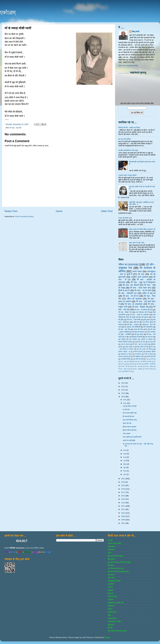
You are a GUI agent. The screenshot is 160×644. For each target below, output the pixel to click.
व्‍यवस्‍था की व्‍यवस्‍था (138, 332)
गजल (147, 359)
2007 (123, 523)
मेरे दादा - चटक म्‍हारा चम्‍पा (141, 288)
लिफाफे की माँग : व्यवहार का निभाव (129, 128)
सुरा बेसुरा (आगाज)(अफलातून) (117, 631)
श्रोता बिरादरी (112, 618)
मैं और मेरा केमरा (149, 369)
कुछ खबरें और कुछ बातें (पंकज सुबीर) (119, 562)
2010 (123, 513)
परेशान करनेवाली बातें (124, 357)
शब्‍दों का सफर (112, 612)
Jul (125, 461)
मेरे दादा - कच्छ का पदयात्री (139, 315)
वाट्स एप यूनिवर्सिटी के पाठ (125, 371)
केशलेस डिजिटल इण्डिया (125, 342)
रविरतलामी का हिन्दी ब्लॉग (116, 603)
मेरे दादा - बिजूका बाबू (140, 307)
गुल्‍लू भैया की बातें (140, 342)
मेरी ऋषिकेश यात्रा (139, 357)
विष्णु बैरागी (136, 32)
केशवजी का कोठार (126, 354)
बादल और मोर (127, 423)
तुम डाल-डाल (152, 342)
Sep (125, 454)
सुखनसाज (111, 625)
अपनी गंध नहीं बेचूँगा (129, 440)
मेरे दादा (141, 274)
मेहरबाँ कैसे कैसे (151, 357)
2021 (123, 479)
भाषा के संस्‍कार (125, 344)
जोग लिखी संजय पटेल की (116, 568)
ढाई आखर (111, 575)
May (125, 464)
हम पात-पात (149, 337)
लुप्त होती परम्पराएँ (138, 359)
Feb (125, 471)
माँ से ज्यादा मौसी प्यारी (130, 413)
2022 (123, 397)
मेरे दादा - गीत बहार (125, 366)
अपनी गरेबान (137, 271)
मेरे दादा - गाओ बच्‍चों (134, 320)
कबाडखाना (111, 550)
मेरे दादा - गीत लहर (138, 366)
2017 (123, 492)
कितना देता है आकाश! (130, 427)
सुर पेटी (110, 628)
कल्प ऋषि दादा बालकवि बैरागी (132, 437)
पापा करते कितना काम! (130, 420)
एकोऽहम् (8, 12)
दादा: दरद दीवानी (142, 362)
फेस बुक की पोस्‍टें (137, 364)
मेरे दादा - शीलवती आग (128, 293)
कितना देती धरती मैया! (130, 430)
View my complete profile (128, 66)
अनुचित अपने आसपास (140, 277)
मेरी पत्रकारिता (148, 327)
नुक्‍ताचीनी (111, 584)
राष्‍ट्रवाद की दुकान (142, 317)
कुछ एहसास (111, 559)
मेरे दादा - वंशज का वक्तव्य (140, 344)
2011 (123, 509)
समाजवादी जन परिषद (114, 622)
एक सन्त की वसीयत (125, 139)
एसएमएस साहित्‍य (151, 352)
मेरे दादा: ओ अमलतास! (134, 304)
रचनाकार (111, 600)
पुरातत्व (128, 364)
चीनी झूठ (153, 359)
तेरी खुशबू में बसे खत (114, 581)
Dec (125, 400)
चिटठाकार (111, 565)
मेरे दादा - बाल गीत (15, 128)
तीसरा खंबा (111, 578)
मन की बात (126, 410)
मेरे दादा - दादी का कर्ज (124, 369)
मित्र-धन (111, 593)
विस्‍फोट (110, 609)
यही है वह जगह (112, 596)
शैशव (109, 615)
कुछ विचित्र (122, 339)
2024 (123, 390)
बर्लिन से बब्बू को (149, 293)
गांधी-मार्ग (136, 322)
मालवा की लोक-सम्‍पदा (140, 329)
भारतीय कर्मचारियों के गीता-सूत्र (128, 150)
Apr (125, 467)
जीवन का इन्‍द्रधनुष (128, 264)
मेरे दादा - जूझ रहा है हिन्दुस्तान (143, 282)
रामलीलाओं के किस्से (136, 337)
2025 (123, 386)
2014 (123, 499)
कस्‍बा (109, 553)
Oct (125, 450)
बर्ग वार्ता (110, 587)
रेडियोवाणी (111, 606)
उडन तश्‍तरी (111, 547)
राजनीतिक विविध (125, 359)
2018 (123, 489)
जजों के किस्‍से (149, 354)
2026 (123, 383)
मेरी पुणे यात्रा (139, 334)
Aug (125, 457)
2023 (123, 393)
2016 (123, 496)
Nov (125, 403)
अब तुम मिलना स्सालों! (130, 406)
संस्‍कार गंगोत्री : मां (124, 352)
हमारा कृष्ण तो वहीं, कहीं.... (137, 243)
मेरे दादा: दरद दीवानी (131, 285)
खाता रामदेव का (130, 347)
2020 (123, 482)
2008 (123, 520)
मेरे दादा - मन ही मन (131, 296)
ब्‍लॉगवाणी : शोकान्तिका (150, 364)
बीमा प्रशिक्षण (133, 339)
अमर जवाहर (127, 434)
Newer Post (11, 211)
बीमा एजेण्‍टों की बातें (143, 347)
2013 (123, 503)
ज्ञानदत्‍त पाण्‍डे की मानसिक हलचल (118, 572)
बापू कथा (147, 320)
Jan (125, 474)
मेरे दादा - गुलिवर (149, 366)
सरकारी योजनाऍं (138, 352)
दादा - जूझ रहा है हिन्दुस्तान (128, 362)
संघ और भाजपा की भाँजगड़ (145, 349)
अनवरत (110, 540)
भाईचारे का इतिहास (147, 339)
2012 (123, 506)
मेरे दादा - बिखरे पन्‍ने (125, 312)
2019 (123, 485)
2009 (123, 516)
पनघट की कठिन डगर (125, 218)
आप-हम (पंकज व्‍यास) (114, 543)
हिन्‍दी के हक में (124, 290)
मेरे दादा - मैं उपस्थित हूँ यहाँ (143, 310)
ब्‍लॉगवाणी (111, 590)
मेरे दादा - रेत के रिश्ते (143, 290)
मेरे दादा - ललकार (133, 325)
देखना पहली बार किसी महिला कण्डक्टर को (142, 229)
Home (59, 211)
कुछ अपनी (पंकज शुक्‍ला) (115, 556)
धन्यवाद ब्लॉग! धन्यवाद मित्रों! (127, 175)
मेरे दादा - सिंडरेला (137, 369)
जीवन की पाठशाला (134, 299)
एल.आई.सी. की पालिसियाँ (132, 327)
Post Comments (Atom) (24, 216)
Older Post (107, 211)
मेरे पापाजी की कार (129, 416)
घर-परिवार (138, 354)
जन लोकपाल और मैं (142, 312)
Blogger (107, 637)
